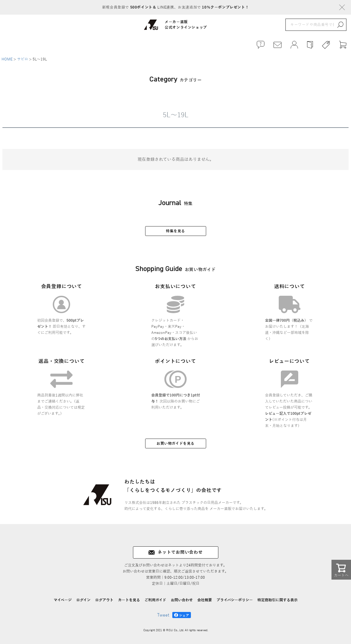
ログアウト (104, 600)
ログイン (83, 600)
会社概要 (205, 600)
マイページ (63, 600)
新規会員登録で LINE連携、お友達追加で (175, 7)
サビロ (23, 59)
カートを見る (129, 600)
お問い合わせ (182, 600)
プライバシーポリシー (235, 600)
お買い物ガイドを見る (175, 443)
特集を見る (175, 231)
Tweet (163, 615)
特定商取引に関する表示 (278, 600)
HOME (7, 59)
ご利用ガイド (155, 600)
